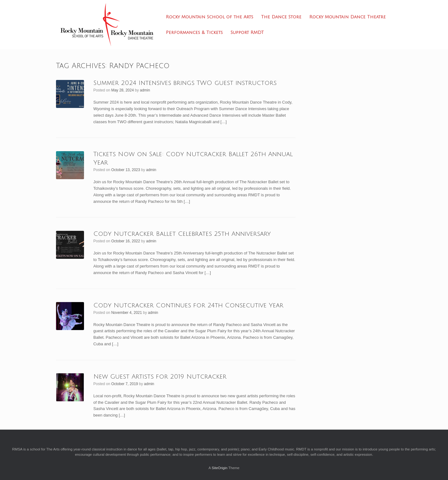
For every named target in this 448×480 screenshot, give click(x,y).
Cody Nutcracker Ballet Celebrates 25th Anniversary (182, 234)
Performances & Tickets (194, 33)
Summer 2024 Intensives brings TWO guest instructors (185, 83)
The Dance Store (281, 17)
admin (145, 90)
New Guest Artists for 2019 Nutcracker (160, 377)
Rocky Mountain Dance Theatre (348, 17)
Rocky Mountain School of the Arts (210, 17)
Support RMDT (247, 33)
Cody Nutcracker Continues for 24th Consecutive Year (188, 305)
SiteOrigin (219, 468)
